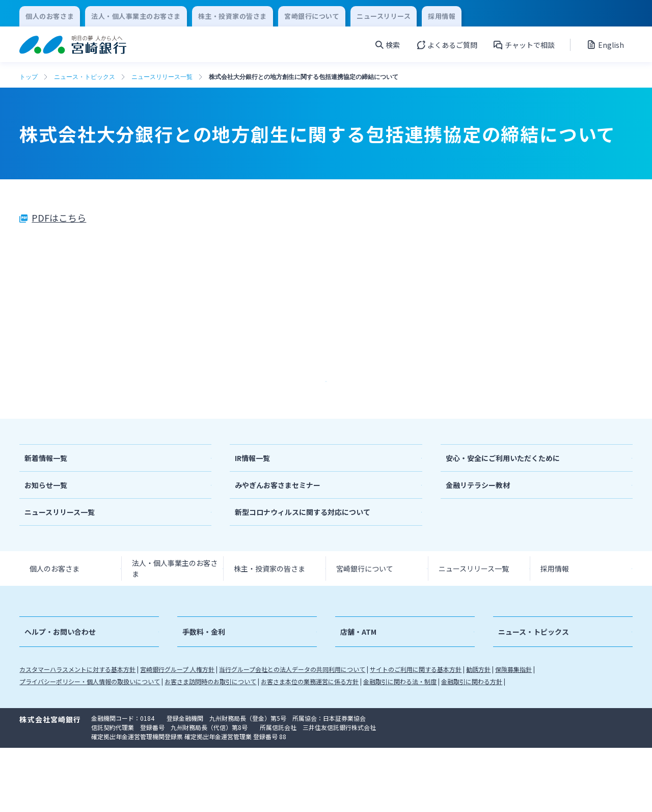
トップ (29, 77)
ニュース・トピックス (85, 77)
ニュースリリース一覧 (162, 77)
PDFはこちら (59, 218)
